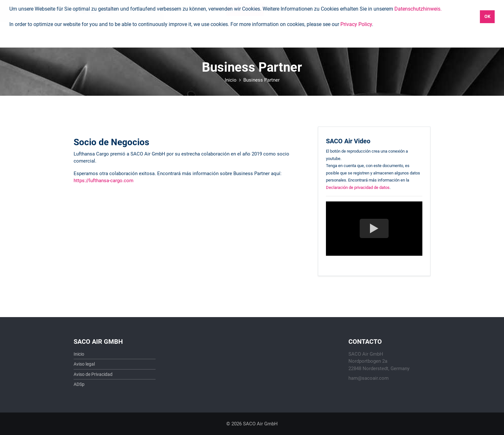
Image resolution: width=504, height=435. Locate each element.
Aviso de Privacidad (93, 374)
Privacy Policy (356, 24)
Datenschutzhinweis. (418, 9)
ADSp (79, 384)
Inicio (231, 80)
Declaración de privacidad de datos (358, 187)
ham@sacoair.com (369, 378)
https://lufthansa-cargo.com (104, 181)
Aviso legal (84, 364)
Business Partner (261, 80)
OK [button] (487, 17)
